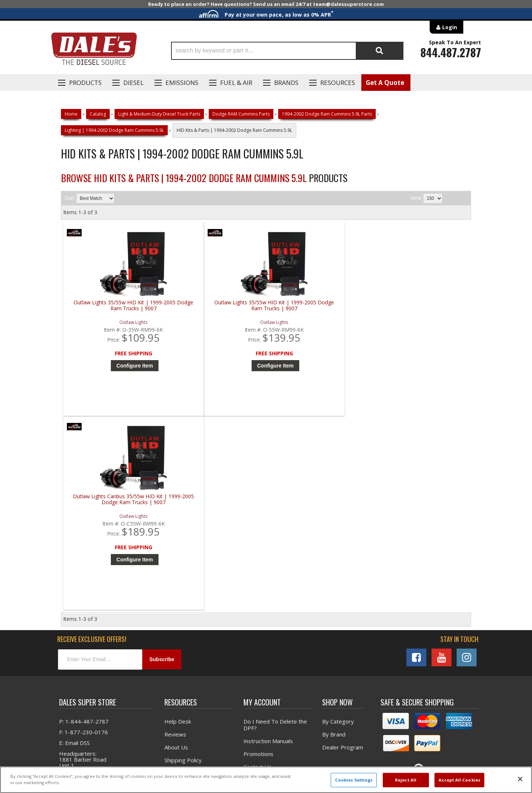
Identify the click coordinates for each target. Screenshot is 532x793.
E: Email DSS (74, 554)
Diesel (134, 83)
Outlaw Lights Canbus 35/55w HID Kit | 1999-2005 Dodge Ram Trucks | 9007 (319, 309)
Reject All (406, 780)
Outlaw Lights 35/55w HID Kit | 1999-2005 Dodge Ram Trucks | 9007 (115, 309)
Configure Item (116, 366)
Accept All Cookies (459, 780)
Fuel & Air (236, 83)
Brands (286, 83)
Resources (338, 83)
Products (85, 83)
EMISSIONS (182, 83)
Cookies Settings (354, 780)
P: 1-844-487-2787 (84, 532)
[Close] (520, 779)
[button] (287, 51)
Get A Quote (385, 83)
